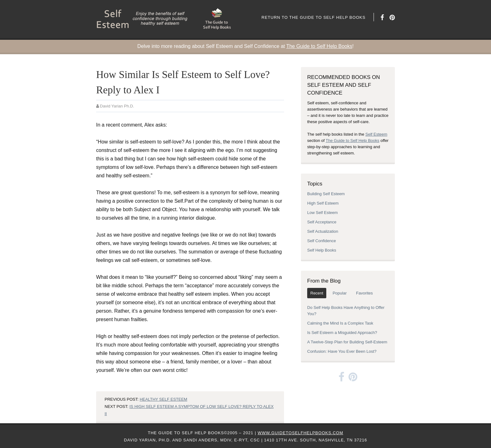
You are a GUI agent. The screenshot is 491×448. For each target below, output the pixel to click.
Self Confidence (322, 241)
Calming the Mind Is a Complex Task (340, 323)
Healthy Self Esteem (163, 399)
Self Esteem (376, 134)
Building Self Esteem (326, 194)
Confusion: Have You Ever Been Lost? (342, 351)
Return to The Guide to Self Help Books (313, 17)
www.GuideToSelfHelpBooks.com (300, 433)
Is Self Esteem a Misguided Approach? (342, 333)
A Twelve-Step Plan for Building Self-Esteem (347, 342)
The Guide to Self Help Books (319, 46)
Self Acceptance (322, 222)
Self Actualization (323, 231)
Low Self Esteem (323, 213)
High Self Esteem (323, 203)
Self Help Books (322, 250)
